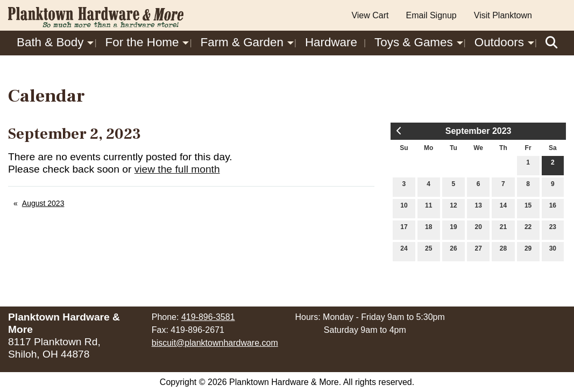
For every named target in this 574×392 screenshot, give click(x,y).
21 (503, 229)
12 (453, 208)
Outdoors (499, 42)
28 (503, 251)
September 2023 (479, 131)
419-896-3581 (208, 317)
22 (528, 229)
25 (428, 251)
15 (528, 208)
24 (404, 251)
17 (404, 229)
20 (478, 229)
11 (428, 208)
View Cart (370, 15)
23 (553, 229)
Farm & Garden (242, 42)
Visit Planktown (503, 15)
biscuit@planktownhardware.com (215, 343)
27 (478, 251)
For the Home (142, 42)
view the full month (177, 169)
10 (404, 208)
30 (553, 251)
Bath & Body (50, 42)
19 (453, 229)
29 (528, 251)
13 (478, 208)
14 (503, 208)
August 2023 (43, 203)
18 (428, 229)
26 (453, 251)
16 (553, 208)
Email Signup (431, 15)
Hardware (331, 42)
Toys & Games (414, 42)
